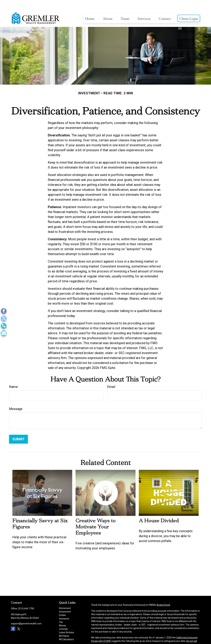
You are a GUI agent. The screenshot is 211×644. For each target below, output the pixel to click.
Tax (61, 612)
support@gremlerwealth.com (26, 614)
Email (111, 377)
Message (16, 399)
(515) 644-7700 (26, 599)
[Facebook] (4, 311)
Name (13, 377)
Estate (62, 605)
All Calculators (66, 629)
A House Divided (159, 511)
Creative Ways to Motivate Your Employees (96, 517)
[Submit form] (18, 429)
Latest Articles (67, 623)
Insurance (64, 609)
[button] (90, 8)
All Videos (64, 626)
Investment (65, 602)
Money (63, 616)
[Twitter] (4, 318)
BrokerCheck (163, 595)
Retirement (65, 598)
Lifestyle (63, 619)
